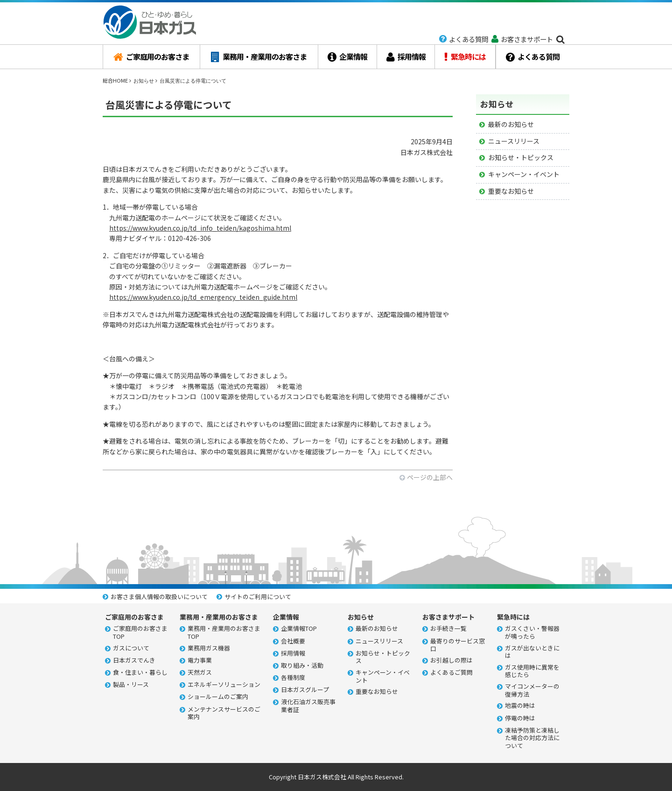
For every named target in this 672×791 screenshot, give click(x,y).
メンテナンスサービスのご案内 (224, 713)
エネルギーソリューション (224, 685)
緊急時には (465, 56)
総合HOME (115, 80)
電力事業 (200, 660)
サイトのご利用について (258, 597)
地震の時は (520, 706)
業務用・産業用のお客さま (259, 56)
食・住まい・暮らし (140, 673)
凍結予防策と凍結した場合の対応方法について (532, 738)
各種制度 (293, 678)
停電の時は (520, 718)
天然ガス (200, 673)
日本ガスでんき (134, 660)
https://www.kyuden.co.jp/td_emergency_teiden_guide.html (203, 297)
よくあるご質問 (451, 673)
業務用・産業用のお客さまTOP (224, 632)
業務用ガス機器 (209, 648)
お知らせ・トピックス (521, 157)
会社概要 (293, 641)
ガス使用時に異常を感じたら (532, 671)
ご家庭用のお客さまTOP (140, 632)
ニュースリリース (514, 141)
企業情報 (347, 56)
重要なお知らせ (511, 191)
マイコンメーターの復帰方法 (532, 690)
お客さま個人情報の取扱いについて (159, 597)
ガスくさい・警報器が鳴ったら (532, 632)
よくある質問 (533, 56)
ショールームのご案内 (218, 697)
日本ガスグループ (305, 690)
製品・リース (131, 685)
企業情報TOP (299, 629)
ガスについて (131, 648)
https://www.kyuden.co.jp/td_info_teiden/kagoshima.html (200, 228)
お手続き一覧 (448, 629)
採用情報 (406, 56)
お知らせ (144, 81)
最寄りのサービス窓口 (458, 645)
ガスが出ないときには (532, 652)
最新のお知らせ (511, 124)
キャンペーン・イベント (524, 174)
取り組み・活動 (302, 666)
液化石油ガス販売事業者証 (308, 706)
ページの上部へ (430, 477)
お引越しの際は (451, 660)
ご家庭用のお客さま (151, 56)
